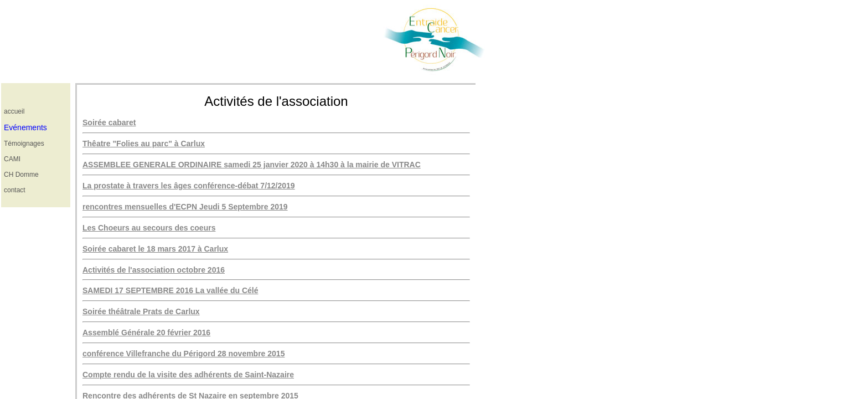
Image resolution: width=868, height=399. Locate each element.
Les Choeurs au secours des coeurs (149, 228)
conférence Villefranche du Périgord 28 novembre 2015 (184, 354)
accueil (14, 111)
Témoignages (24, 144)
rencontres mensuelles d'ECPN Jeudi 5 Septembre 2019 (185, 207)
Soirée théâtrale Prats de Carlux (141, 311)
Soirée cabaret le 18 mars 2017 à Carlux (155, 249)
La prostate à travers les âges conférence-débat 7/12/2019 (189, 186)
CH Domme (21, 175)
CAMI (12, 159)
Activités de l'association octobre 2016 (154, 270)
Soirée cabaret (109, 122)
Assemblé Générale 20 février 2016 (146, 332)
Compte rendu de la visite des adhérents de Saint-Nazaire (188, 375)
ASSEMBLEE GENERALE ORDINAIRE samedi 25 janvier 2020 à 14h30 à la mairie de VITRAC (252, 165)
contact (15, 190)
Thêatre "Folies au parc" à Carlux (144, 144)
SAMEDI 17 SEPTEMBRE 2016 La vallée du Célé (170, 290)
